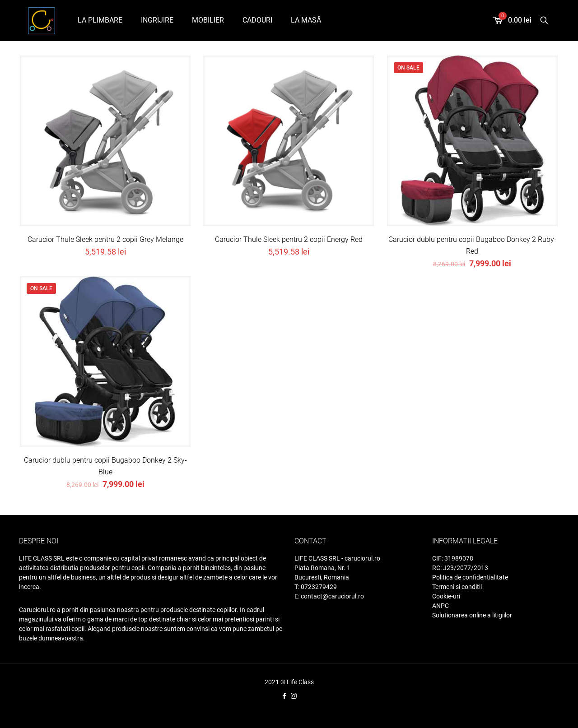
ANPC (440, 606)
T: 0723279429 (316, 587)
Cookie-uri (446, 596)
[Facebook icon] (284, 696)
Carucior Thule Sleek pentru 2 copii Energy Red (289, 239)
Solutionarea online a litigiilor (472, 615)
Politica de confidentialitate (470, 577)
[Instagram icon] (294, 696)
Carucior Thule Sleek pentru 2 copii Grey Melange (105, 239)
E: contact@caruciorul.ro (329, 596)
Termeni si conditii (457, 587)
